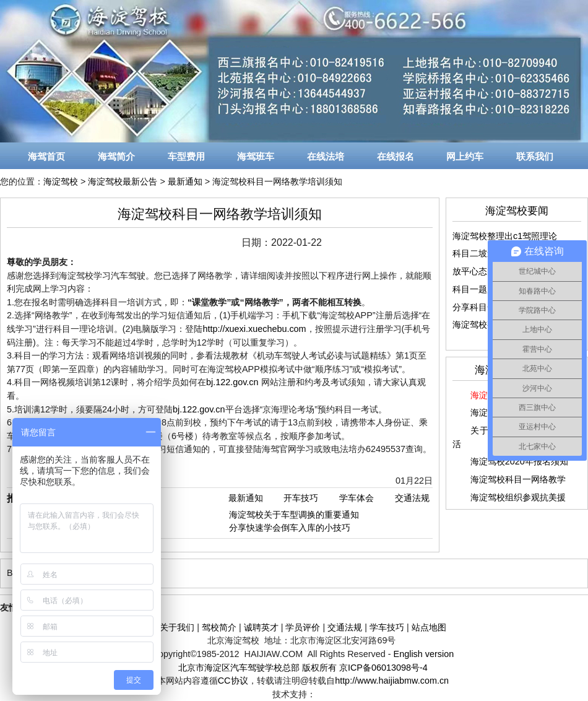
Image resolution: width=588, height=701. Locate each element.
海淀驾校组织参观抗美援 (518, 497)
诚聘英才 (261, 627)
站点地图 (429, 627)
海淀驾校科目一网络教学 (518, 479)
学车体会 (357, 498)
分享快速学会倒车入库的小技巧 (290, 528)
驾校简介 (219, 627)
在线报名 (396, 156)
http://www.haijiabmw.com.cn (392, 681)
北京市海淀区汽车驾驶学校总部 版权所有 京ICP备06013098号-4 (303, 668)
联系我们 (535, 156)
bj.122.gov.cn (232, 382)
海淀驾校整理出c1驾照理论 (505, 236)
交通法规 (412, 498)
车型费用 (186, 156)
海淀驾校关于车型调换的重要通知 (294, 515)
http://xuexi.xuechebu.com (254, 329)
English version (424, 654)
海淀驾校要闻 (517, 211)
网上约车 (465, 156)
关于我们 (177, 627)
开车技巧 (301, 498)
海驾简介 (116, 156)
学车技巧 (387, 627)
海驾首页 (46, 156)
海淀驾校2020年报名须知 (519, 461)
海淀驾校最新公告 (123, 181)
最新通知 (185, 181)
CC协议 (233, 681)
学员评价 (303, 627)
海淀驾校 (61, 181)
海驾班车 (256, 156)
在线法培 (326, 156)
